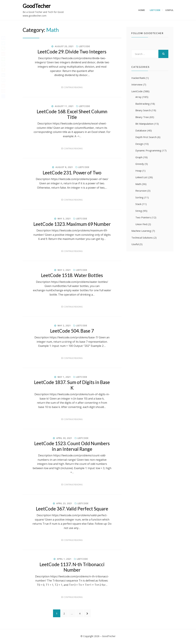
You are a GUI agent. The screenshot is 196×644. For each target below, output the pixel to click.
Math (138, 184)
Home (142, 10)
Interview (137, 84)
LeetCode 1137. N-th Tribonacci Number (72, 567)
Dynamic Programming (148, 150)
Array (138, 97)
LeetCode (155, 10)
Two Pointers (143, 217)
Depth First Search (146, 137)
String (139, 211)
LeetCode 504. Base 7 (72, 331)
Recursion (141, 191)
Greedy (140, 164)
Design (139, 144)
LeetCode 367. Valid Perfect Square (72, 509)
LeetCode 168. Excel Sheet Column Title (72, 114)
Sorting (139, 197)
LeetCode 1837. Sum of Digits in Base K (72, 385)
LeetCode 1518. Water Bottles (72, 275)
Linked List (141, 177)
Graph (139, 157)
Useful (169, 10)
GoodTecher (37, 6)
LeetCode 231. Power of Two (72, 173)
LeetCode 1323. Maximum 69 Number (72, 224)
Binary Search (143, 110)
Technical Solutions (142, 238)
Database (141, 130)
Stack (138, 204)
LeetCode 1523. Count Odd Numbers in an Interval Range (72, 446)
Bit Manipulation (144, 124)
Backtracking (142, 104)
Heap (139, 171)
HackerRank (138, 78)
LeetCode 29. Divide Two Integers (72, 52)
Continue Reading (73, 87)
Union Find (141, 224)
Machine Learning (141, 231)
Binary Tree (142, 117)
